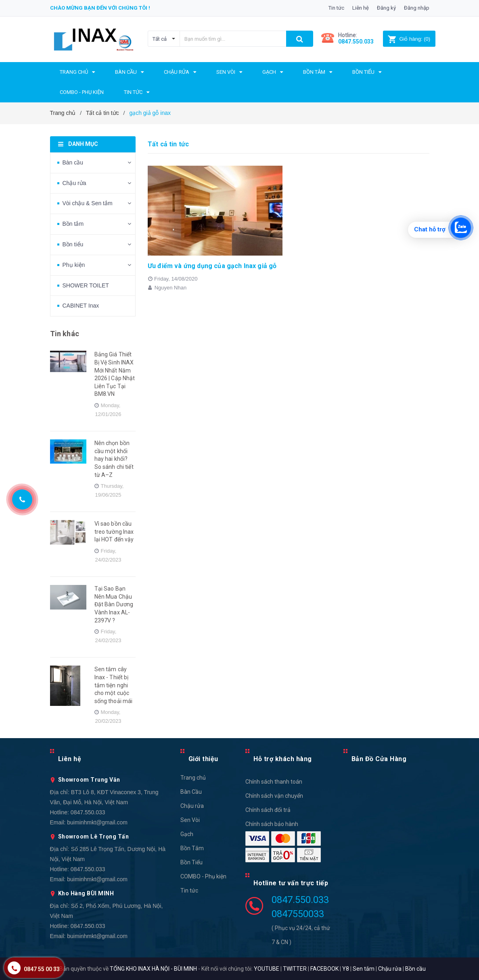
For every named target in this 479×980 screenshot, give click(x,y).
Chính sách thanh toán (274, 782)
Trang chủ (193, 778)
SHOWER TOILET (86, 285)
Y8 (346, 969)
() (409, 39)
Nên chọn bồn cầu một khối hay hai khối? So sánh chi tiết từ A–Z (114, 459)
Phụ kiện (74, 265)
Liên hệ (361, 8)
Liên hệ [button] (70, 759)
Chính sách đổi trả (268, 810)
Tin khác (65, 334)
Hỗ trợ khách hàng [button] (283, 759)
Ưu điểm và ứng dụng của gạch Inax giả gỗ (212, 266)
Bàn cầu (73, 162)
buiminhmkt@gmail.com (97, 822)
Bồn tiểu (73, 244)
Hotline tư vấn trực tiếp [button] (291, 883)
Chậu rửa (74, 183)
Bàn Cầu (191, 792)
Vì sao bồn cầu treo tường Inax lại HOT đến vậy (114, 532)
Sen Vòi (190, 820)
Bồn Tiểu (191, 862)
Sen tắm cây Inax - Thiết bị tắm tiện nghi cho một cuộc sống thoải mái (114, 685)
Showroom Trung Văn (89, 780)
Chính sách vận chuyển (274, 796)
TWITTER (295, 969)
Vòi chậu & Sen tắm (88, 203)
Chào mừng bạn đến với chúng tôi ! (100, 8)
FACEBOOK (324, 969)
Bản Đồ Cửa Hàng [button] (379, 759)
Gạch (187, 834)
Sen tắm (364, 969)
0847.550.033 (88, 812)
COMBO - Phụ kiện (203, 876)
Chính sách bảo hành (272, 824)
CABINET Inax (81, 306)
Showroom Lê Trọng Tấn (94, 836)
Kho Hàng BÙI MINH (86, 893)
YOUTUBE (267, 969)
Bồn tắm (73, 224)
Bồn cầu (415, 969)
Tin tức (336, 8)
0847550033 (298, 914)
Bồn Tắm (192, 848)
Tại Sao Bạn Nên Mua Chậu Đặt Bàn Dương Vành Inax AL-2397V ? (114, 604)
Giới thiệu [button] (203, 759)
